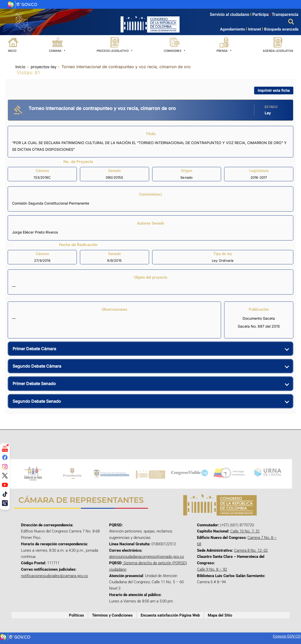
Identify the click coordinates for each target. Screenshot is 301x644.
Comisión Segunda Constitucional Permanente (51, 203)
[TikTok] (5, 494)
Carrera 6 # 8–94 (211, 582)
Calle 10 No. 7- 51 (245, 531)
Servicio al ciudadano (230, 14)
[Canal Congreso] (5, 503)
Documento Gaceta (259, 318)
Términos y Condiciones (112, 615)
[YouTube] (5, 485)
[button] (291, 22)
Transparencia (285, 14)
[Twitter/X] (5, 476)
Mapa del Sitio (220, 615)
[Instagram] (5, 466)
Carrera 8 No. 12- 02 (251, 550)
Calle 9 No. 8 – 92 (212, 569)
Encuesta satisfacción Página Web (170, 615)
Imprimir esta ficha (274, 90)
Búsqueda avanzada (281, 29)
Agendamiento (232, 29)
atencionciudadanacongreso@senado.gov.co (147, 557)
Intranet (253, 29)
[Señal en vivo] (5, 448)
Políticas (76, 615)
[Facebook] (5, 457)
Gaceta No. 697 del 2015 (259, 326)
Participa (262, 14)
